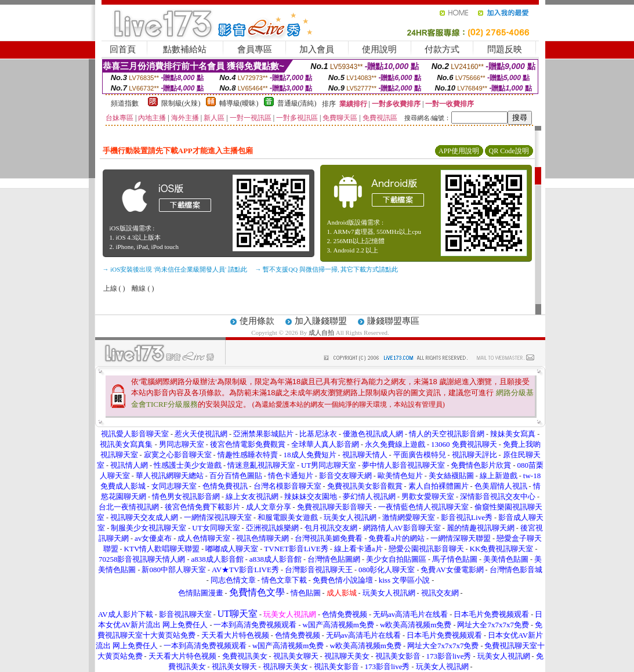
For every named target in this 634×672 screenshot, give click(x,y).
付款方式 (442, 49)
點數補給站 (185, 49)
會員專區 (255, 49)
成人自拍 (321, 333)
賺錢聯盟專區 (393, 321)
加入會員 (317, 49)
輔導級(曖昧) (239, 103)
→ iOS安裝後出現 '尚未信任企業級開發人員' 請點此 (175, 269)
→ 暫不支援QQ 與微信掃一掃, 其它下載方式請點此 (327, 269)
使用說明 (379, 49)
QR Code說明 (509, 151)
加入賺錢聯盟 (321, 321)
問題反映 (505, 49)
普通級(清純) (297, 103)
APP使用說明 (459, 151)
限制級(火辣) (181, 103)
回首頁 (123, 49)
